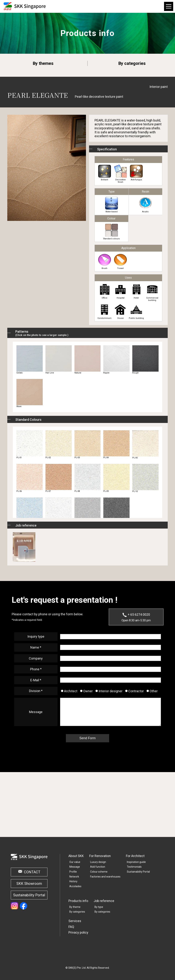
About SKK (76, 856)
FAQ (71, 927)
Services (75, 921)
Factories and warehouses (105, 877)
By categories (132, 63)
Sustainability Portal (29, 895)
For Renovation (100, 856)
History (73, 881)
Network (74, 877)
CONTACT (32, 872)
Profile (73, 872)
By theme (75, 907)
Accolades (75, 886)
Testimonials (134, 867)
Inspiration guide (136, 862)
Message (75, 867)
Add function (98, 867)
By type (99, 907)
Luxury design (98, 862)
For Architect (135, 856)
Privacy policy (78, 932)
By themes (43, 63)
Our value (75, 862)
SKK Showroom (29, 884)
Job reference (104, 901)
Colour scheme (99, 872)
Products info (78, 901)
